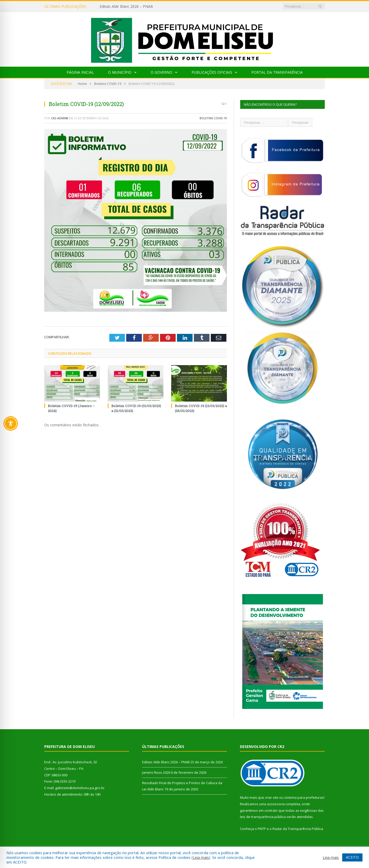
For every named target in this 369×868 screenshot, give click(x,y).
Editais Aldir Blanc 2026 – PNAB (126, 7)
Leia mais (201, 857)
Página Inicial (80, 72)
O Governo (161, 72)
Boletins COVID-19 (213, 118)
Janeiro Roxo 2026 (156, 772)
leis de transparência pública (263, 817)
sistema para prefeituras (304, 797)
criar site (272, 797)
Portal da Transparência (277, 72)
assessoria (276, 804)
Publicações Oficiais (212, 72)
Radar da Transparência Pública (298, 829)
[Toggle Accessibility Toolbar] (11, 423)
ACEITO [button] (352, 857)
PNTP (262, 829)
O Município (120, 72)
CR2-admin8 (60, 118)
